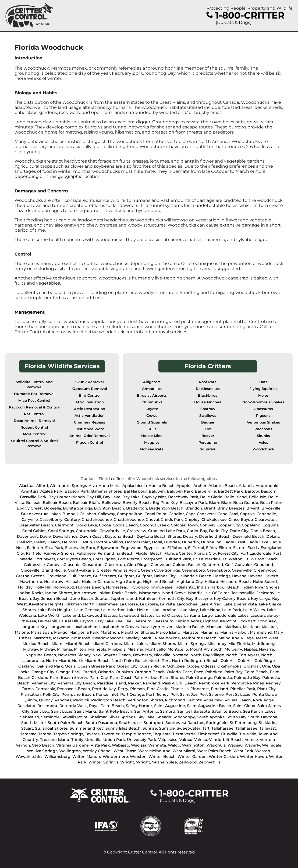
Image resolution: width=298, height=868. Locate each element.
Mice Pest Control (34, 401)
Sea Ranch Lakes (259, 711)
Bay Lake (112, 497)
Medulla (149, 638)
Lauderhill (48, 621)
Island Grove (174, 593)
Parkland (152, 683)
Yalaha (158, 762)
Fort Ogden (104, 559)
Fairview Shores (59, 553)
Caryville (30, 519)
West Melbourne (154, 751)
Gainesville (34, 565)
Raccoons (263, 429)
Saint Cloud (244, 706)
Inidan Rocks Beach (118, 593)
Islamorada (149, 593)
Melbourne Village (236, 638)
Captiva (247, 514)
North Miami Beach (91, 661)
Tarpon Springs (68, 734)
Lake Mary (188, 610)
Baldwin (157, 491)
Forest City (228, 553)
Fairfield (34, 553)
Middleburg (263, 644)
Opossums (263, 409)
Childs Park (172, 519)
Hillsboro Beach (236, 582)
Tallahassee (222, 728)
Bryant (253, 508)
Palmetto (223, 677)
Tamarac (28, 734)
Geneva (54, 565)
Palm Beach (256, 672)
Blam (214, 503)
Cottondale (87, 531)
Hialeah (73, 582)
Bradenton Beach (166, 508)
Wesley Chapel (97, 751)
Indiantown (85, 593)
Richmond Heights (183, 700)
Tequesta (162, 734)
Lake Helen (138, 610)
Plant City (266, 689)
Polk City (51, 694)
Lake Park (232, 610)
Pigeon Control (90, 442)
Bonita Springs (77, 508)
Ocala (70, 666)
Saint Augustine (170, 706)
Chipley (192, 519)
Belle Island (236, 497)
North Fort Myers (243, 655)
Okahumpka (229, 666)
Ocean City (127, 666)
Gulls (152, 429)
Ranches (63, 700)
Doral (157, 542)
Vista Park (100, 745)
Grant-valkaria (81, 570)
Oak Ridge (265, 661)
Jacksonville (243, 593)
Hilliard (212, 582)
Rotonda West (73, 706)
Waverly (252, 745)
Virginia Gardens (72, 745)
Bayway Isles (154, 497)
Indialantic (185, 587)
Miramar (135, 649)
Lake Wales (254, 610)
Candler (176, 514)
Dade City (218, 531)
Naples (251, 649)
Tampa (45, 734)
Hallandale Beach (194, 576)
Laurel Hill (69, 621)
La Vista (167, 604)
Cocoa (105, 525)
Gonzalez (244, 565)
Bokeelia (53, 508)
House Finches (208, 402)
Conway (208, 525)
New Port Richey (74, 655)
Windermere (115, 756)
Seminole (50, 717)
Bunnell (70, 514)
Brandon (194, 508)
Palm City (99, 677)
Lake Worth (49, 615)
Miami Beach (78, 644)
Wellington (70, 751)
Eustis (253, 548)
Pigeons (263, 416)
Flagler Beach (149, 553)
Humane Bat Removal (34, 394)
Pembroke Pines (248, 683)
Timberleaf (208, 734)
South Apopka (211, 717)
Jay (36, 598)
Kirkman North (80, 604)
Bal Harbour (135, 491)
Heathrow (54, 582)
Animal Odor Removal (90, 436)
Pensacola (45, 689)
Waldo (174, 745)
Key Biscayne (199, 598)
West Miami (184, 751)
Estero (239, 548)
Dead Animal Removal (34, 421)
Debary (190, 536)
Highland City (190, 582)
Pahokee (214, 672)
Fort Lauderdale (256, 553)
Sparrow (208, 409)
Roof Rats (208, 382)
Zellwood (188, 762)
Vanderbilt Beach (226, 740)
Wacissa (139, 745)
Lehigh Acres (188, 621)
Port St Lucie (238, 694)
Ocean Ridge (152, 666)
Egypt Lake (155, 548)
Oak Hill (228, 661)
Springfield (217, 723)
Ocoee (193, 666)
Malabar (269, 627)
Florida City (205, 553)
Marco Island (168, 632)
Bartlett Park (230, 491)
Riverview (213, 700)
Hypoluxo (140, 587)
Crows (152, 416)
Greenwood (265, 570)
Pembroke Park (214, 683)
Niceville (162, 655)
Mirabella (117, 649)
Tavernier (111, 734)
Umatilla (93, 740)
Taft (206, 728)
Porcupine (208, 442)
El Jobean (177, 548)
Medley (132, 638)
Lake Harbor (113, 610)
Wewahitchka (29, 756)
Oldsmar (252, 666)
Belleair (33, 503)
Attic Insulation (90, 402)
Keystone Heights (46, 604)
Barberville (205, 491)
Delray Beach (47, 542)
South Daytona (263, 717)
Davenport (27, 536)
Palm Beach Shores (69, 677)
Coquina (271, 525)
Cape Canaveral (201, 514)
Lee (119, 621)
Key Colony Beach (231, 598)
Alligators (152, 382)
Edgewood (131, 548)
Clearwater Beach (36, 525)
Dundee (172, 542)
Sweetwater (189, 728)
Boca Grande (246, 503)
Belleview (111, 503)
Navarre (267, 649)
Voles (263, 442)
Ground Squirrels (152, 422)
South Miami (33, 723)
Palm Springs (199, 677)
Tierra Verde (184, 734)
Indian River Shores (260, 587)
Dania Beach (263, 531)
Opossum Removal (90, 389)
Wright (127, 762)
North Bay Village (207, 655)
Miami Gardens (107, 644)
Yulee (172, 762)
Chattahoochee (97, 519)
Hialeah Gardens (98, 582)
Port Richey (157, 694)
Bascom (269, 491)
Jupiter (102, 598)
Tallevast (268, 728)
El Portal (196, 548)
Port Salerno (212, 694)
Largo (207, 615)
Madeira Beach (190, 627)
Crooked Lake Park (167, 531)
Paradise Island (112, 683)
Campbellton (130, 514)
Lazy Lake (104, 621)
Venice (251, 740)
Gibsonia (72, 565)
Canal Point (156, 514)
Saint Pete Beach (116, 711)
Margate (190, 632)
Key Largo (261, 598)
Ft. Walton (233, 559)
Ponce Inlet (107, 694)
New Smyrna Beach (112, 655)
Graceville (30, 570)
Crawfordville (112, 531)
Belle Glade (211, 497)
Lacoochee (187, 604)
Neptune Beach (41, 655)
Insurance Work (90, 429)
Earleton (35, 548)
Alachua (27, 486)
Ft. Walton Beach (261, 559)
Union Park (114, 740)
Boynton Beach (109, 508)
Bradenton (137, 508)
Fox (208, 429)
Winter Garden (192, 756)
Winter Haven (253, 756)
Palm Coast (121, 677)
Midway (31, 649)
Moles (263, 395)
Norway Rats (152, 449)
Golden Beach (187, 565)
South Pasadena (101, 723)
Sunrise (150, 728)
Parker (134, 683)
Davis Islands (65, 536)
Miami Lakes (136, 644)
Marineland (261, 632)
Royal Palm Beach (107, 706)
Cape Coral (228, 514)
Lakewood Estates (100, 615)
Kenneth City (171, 598)
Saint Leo (40, 711)
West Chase (125, 751)
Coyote (152, 409)
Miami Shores (163, 644)
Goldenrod (213, 565)
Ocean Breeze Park (96, 666)
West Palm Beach (214, 751)
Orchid (89, 672)
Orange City (43, 672)
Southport (154, 723)
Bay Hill (94, 497)
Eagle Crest (235, 542)
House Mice (152, 436)
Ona (266, 666)
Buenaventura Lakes (41, 514)
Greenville (242, 570)
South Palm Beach (66, 723)
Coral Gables (34, 531)
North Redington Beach (195, 661)
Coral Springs (61, 531)
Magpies (152, 442)
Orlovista (124, 672)
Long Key (267, 621)
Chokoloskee (214, 519)
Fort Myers (45, 559)
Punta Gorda (265, 694)
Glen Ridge (138, 565)
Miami (58, 644)
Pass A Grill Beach (180, 683)
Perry (123, 689)
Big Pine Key (165, 503)
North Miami (58, 661)
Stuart (27, 728)
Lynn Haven (162, 627)
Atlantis (246, 486)
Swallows (208, 416)
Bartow (252, 491)
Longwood (60, 627)
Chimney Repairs (90, 422)
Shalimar (98, 717)
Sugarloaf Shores (51, 728)
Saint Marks (86, 711)
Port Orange (132, 694)
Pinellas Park (243, 689)
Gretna (23, 576)
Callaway (107, 514)
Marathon (110, 632)
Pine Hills (180, 689)
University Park (142, 740)
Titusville (229, 734)
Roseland (26, 706)
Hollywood (64, 587)
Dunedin (190, 542)
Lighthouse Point (220, 621)
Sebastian (30, 717)
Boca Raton (271, 503)
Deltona (70, 542)
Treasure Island (55, 740)
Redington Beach (108, 700)
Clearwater (265, 519)
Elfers (211, 548)
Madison (214, 627)
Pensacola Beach (74, 689)
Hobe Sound (265, 582)
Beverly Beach (137, 503)
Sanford (168, 711)
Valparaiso (168, 740)
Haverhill (273, 576)
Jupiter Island (124, 598)
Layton (87, 621)
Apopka (184, 486)
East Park (54, 548)
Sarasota (202, 711)
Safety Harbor (139, 706)
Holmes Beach (90, 587)
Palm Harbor (146, 677)
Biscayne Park (193, 503)
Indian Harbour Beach (218, 587)
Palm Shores (172, 677)
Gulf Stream (105, 576)
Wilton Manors (87, 756)
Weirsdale (272, 745)
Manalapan (42, 632)
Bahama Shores (107, 491)
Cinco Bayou (241, 519)
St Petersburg (243, 723)
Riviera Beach (238, 700)
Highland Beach (159, 582)
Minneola (97, 649)
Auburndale (267, 486)
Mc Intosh (81, 638)
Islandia (195, 593)
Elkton (225, 548)
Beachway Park (183, 497)
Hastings (222, 576)
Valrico (186, 740)
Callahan (88, 514)
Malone (22, 632)
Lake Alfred (211, 604)
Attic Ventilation (90, 416)
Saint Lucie (62, 711)
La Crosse (129, 604)
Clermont (64, 525)
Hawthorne (31, 582)
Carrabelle (266, 514)
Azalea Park (52, 491)
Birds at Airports (152, 395)
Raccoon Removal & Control (34, 407)
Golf (229, 565)
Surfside (167, 728)
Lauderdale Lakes (232, 615)
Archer (200, 486)
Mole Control (34, 434)
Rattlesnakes (208, 389)
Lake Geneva (87, 610)
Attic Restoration (90, 409)
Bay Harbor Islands (67, 497)
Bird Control (90, 395)
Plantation (31, 694)
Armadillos (152, 389)
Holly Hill (43, 587)
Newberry (143, 655)
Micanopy (217, 644)
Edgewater (108, 548)
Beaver (208, 436)
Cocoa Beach (125, 525)
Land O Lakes (169, 615)
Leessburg (164, 621)
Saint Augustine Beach (209, 706)
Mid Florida (239, 644)
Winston (138, 756)
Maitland (251, 627)
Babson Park (77, 491)
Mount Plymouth (206, 649)
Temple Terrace (136, 734)
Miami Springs (192, 644)
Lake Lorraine (163, 610)
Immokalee (162, 587)
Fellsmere (86, 553)
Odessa (208, 666)
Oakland (26, 666)
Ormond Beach (150, 672)
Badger (208, 422)
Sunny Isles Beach (123, 728)
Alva (93, 486)
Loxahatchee (85, 627)
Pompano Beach (78, 694)
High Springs (128, 582)
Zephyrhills (210, 762)
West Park (243, 751)
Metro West (267, 638)
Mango (61, 632)
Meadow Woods (108, 638)
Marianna (209, 632)
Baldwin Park (180, 491)
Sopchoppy (184, 717)
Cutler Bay (197, 531)
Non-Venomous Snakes (263, 402)
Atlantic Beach (223, 486)
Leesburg (143, 621)
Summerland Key (87, 728)
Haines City (165, 576)
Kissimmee (107, 604)
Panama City (44, 683)
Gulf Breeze (80, 576)
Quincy (30, 700)
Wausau (235, 745)
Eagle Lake (258, 542)
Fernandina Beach (116, 553)
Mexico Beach (36, 644)
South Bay (236, 717)
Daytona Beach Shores (159, 536)
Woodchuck (263, 449)
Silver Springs (122, 717)
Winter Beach (162, 756)
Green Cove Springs (160, 570)
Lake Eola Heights (55, 610)
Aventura (30, 491)
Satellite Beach (226, 711)
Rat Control (34, 414)
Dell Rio (25, 542)
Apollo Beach (162, 486)
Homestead (117, 587)
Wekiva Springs (42, 751)
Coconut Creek (154, 525)
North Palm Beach (130, 661)
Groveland (57, 576)
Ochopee (176, 666)
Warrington (193, 745)
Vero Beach (43, 745)
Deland (273, 536)
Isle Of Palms (217, 593)
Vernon (23, 745)
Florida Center (178, 553)
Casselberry (51, 519)
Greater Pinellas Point (118, 570)
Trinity (77, 740)
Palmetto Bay (247, 677)
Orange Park (68, 672)
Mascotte (42, 638)
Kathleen (148, 598)
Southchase (130, 723)
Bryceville (271, 508)
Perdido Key (104, 689)
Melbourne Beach (199, 638)
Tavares (92, 734)
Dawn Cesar (91, 536)
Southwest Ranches (185, 723)
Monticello (155, 649)
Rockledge (263, 700)
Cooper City (229, 525)
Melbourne (169, 638)
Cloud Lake (86, 525)
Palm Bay (233, 672)
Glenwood (161, 565)
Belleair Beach (57, 503)
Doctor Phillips (109, 542)
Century (72, 519)
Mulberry (233, 649)
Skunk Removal (90, 382)
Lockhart (247, 621)
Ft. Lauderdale (207, 559)
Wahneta (157, 745)
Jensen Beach (55, 598)
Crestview (137, 531)
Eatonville (75, 548)
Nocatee (180, 655)
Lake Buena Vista (240, 604)
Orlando (106, 672)
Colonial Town (184, 525)
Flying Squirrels (263, 389)
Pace (187, 672)
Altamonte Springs (68, 486)
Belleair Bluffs (86, 503)
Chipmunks (152, 402)
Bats (263, 382)
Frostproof (151, 559)
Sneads (164, 717)
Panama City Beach (76, 683)
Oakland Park (50, 666)
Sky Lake (146, 717)
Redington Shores (145, 700)
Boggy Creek (29, 508)
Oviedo (174, 672)
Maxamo (61, 638)
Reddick (81, 700)
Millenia (65, 649)
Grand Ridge (54, 570)
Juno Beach (82, 598)
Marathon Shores (138, 632)
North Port (160, 661)
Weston (263, 751)
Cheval (152, 519)
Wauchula (216, 745)
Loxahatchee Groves (119, 627)
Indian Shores (59, 593)
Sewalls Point (75, 717)
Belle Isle (258, 497)
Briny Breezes (231, 508)
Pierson (138, 689)
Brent (210, 508)
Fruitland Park (177, 559)
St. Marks (267, 723)
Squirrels (208, 449)
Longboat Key (34, 627)
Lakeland (71, 615)
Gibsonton (93, 565)
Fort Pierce (129, 559)
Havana (239, 576)
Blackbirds (208, 395)
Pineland (220, 689)
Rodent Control (34, 427)
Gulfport (126, 576)
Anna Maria (110, 486)
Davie (45, 536)
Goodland (264, 565)
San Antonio (146, 711)
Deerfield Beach (215, 536)
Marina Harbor (234, 632)
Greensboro (193, 570)
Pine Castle (158, 689)
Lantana (192, 615)
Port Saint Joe (184, 694)
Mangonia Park (84, 632)
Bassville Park (33, 497)
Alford (42, 486)
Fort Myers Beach (74, 559)
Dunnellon (211, 542)
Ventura (267, 740)
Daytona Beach (120, 536)
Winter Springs (103, 762)
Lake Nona (210, 610)
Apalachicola (135, 486)
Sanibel (185, 711)
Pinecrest (200, 689)
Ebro (91, 548)
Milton (80, 649)
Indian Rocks (31, 593)
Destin (86, 542)
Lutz (145, 627)
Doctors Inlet (137, 542)
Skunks (263, 436)
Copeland (251, 525)
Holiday (25, 587)
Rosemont (47, 706)
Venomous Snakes (263, 422)
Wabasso (120, 745)
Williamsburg (57, 756)
